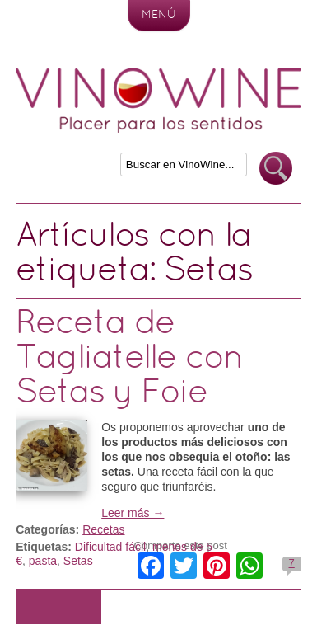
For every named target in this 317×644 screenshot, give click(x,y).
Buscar (276, 169)
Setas (78, 561)
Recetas (103, 529)
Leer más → (133, 513)
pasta (43, 561)
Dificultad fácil (110, 547)
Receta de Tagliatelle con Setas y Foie (129, 359)
